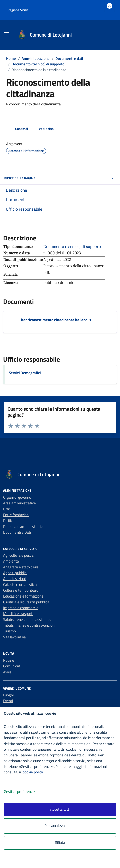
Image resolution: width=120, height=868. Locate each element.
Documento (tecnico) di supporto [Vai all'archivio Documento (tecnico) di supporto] (73, 247)
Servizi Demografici (25, 373)
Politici (8, 521)
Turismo (10, 631)
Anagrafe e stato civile (21, 567)
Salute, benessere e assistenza (28, 619)
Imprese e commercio (21, 608)
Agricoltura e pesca (18, 555)
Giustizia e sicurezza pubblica (26, 602)
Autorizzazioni (14, 579)
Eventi (8, 701)
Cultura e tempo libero (21, 590)
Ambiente (11, 561)
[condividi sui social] (18, 129)
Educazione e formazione (23, 596)
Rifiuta (60, 843)
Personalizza (60, 826)
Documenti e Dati (17, 532)
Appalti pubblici (15, 573)
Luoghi (8, 695)
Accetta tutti (60, 809)
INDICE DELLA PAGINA (60, 178)
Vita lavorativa (14, 637)
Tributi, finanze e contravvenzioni (29, 625)
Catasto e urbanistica (20, 584)
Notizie (9, 660)
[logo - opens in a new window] (62, 861)
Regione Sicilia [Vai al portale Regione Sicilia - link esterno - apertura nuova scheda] (18, 10)
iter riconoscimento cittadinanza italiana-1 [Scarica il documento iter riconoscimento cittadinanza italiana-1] (56, 320)
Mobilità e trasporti (18, 614)
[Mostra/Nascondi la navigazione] (6, 34)
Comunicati (12, 666)
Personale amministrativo (24, 526)
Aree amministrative (19, 503)
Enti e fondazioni (16, 515)
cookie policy (33, 772)
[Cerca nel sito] (107, 35)
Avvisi (8, 672)
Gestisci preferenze (25, 792)
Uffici (7, 509)
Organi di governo (17, 497)
